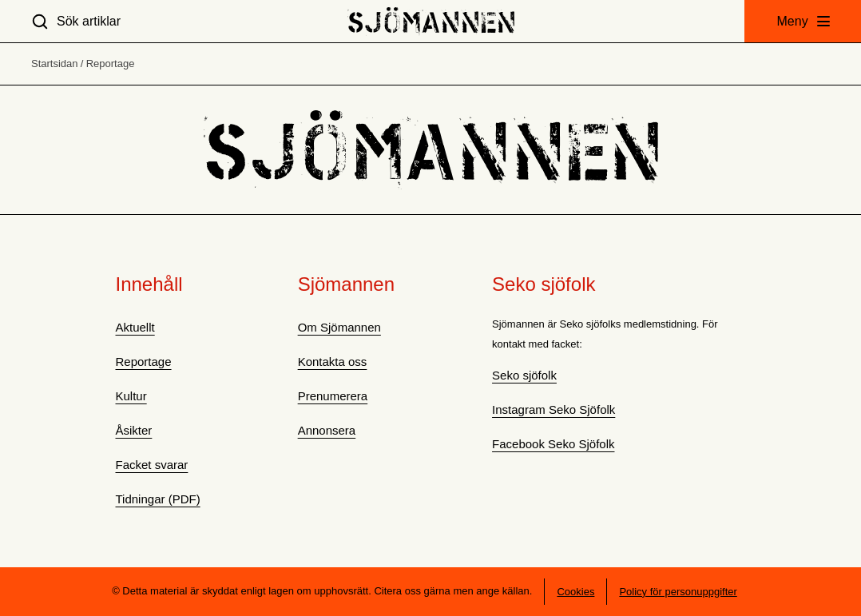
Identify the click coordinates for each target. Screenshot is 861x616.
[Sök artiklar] (76, 21)
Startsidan (55, 64)
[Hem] (431, 21)
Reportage (111, 64)
